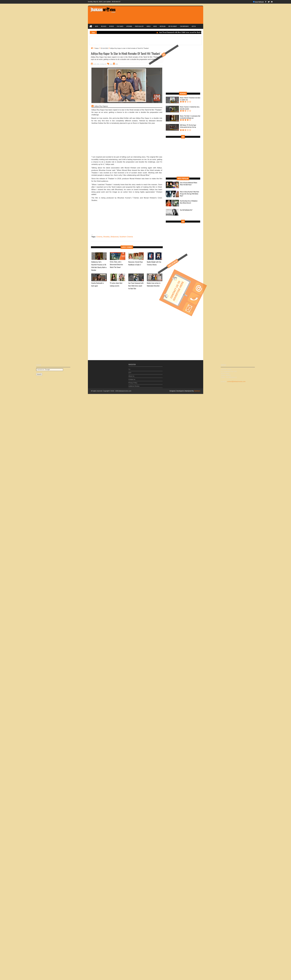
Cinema (99, 237)
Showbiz (106, 237)
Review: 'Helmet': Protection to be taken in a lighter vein (190, 99)
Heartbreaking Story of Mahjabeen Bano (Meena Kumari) (189, 202)
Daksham (197, 391)
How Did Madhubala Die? (186, 210)
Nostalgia (163, 26)
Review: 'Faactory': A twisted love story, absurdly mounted (190, 108)
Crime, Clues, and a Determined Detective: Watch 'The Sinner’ (116, 264)
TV (129, 368)
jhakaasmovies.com (125, 391)
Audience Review (134, 385)
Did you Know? (173, 26)
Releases (104, 26)
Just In (194, 26)
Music (155, 26)
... (92, 234)
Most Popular (183, 178)
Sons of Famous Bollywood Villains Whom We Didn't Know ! (189, 184)
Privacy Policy (133, 381)
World (148, 26)
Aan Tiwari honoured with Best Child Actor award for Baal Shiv (182, 32)
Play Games (120, 26)
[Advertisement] (127, 141)
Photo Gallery (139, 26)
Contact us (132, 378)
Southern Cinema (126, 237)
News (97, 26)
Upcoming (129, 26)
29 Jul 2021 (105, 48)
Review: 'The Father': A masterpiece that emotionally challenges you (190, 117)
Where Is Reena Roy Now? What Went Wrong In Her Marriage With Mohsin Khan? (189, 194)
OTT (130, 371)
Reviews (112, 26)
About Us (131, 375)
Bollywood (115, 237)
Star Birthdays (184, 26)
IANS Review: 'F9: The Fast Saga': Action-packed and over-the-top (188, 126)
